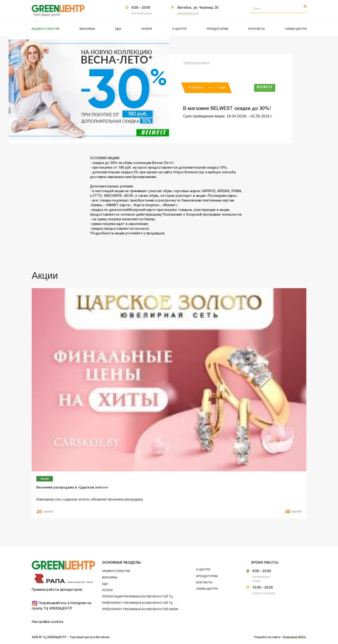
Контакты (204, 583)
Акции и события (116, 571)
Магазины (110, 578)
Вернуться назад (196, 63)
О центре (203, 570)
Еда (105, 584)
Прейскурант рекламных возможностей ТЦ (137, 603)
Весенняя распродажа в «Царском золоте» (72, 488)
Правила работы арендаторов (57, 590)
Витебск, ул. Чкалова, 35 (198, 8)
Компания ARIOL (295, 637)
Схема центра (207, 589)
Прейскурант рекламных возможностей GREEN (140, 609)
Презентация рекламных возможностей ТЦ (137, 597)
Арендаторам (207, 576)
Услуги (107, 590)
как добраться (188, 14)
